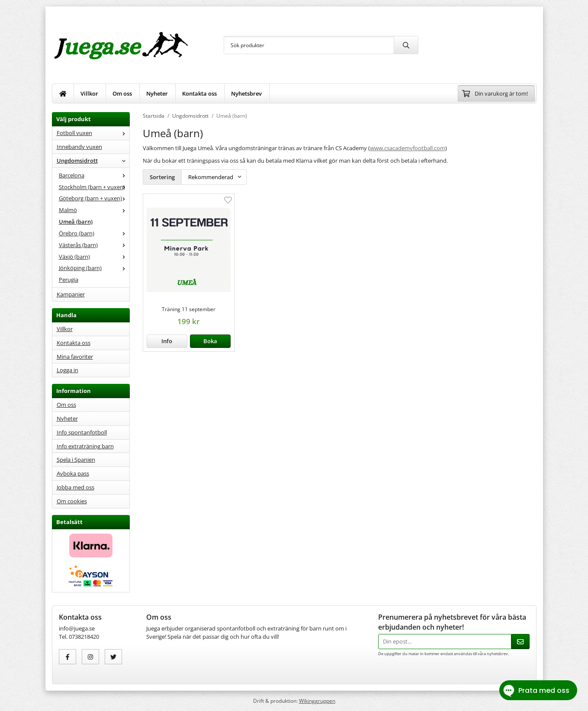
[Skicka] (521, 642)
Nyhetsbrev (246, 93)
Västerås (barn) (94, 245)
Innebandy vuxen (79, 147)
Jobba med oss (76, 487)
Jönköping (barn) (94, 268)
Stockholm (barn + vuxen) (94, 187)
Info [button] (167, 341)
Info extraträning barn (85, 446)
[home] (63, 93)
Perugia (69, 280)
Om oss (122, 93)
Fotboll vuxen (93, 133)
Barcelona (94, 175)
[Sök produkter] (309, 45)
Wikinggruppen (317, 701)
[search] (406, 45)
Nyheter (157, 93)
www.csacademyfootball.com (408, 148)
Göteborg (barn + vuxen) (94, 198)
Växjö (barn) (94, 257)
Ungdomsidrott (93, 161)
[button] (210, 341)
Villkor (89, 93)
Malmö (94, 210)
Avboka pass (73, 473)
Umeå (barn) (76, 222)
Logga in (67, 370)
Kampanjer (71, 294)
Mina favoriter (75, 357)
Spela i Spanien (76, 460)
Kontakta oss (199, 93)
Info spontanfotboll (82, 432)
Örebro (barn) (94, 233)
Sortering (162, 177)
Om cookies (72, 501)
